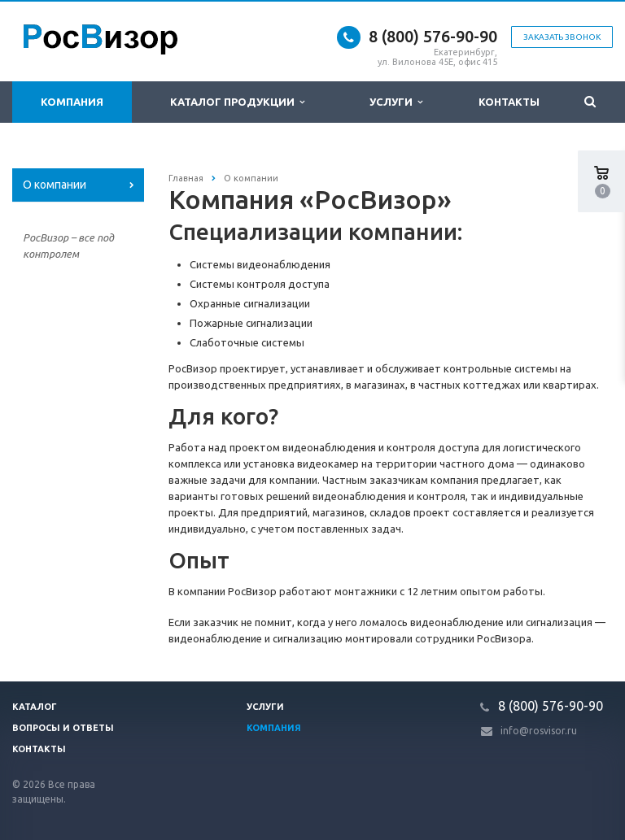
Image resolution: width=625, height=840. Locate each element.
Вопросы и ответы (63, 728)
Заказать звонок (562, 37)
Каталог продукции (237, 102)
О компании (55, 185)
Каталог (35, 707)
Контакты (509, 102)
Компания (72, 102)
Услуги (396, 102)
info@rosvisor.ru (539, 731)
